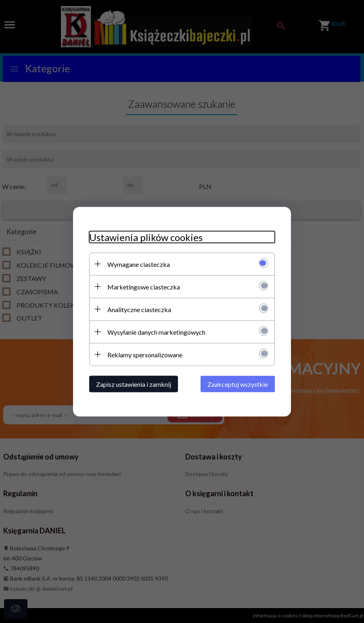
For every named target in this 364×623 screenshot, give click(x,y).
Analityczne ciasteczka (139, 309)
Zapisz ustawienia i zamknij (134, 384)
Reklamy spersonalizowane (145, 354)
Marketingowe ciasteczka (144, 286)
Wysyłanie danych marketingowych (156, 332)
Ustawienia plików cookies (146, 237)
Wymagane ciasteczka (139, 264)
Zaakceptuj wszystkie (238, 384)
